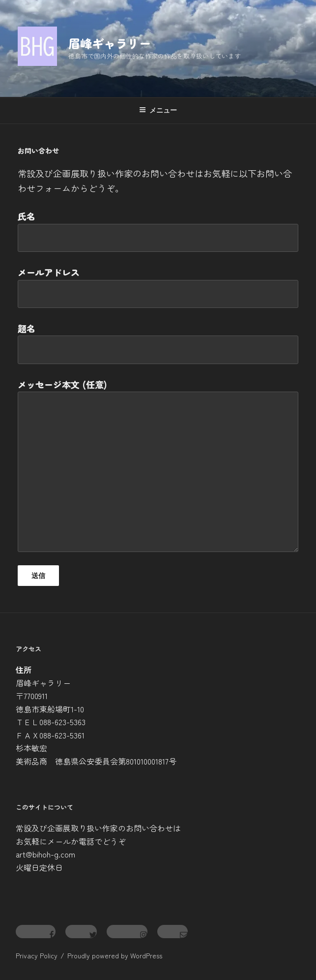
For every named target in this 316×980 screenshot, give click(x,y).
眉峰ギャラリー (110, 43)
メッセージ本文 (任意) (158, 465)
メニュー (158, 110)
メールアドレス (158, 287)
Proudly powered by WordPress (115, 955)
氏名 (158, 231)
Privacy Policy (37, 955)
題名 (158, 343)
